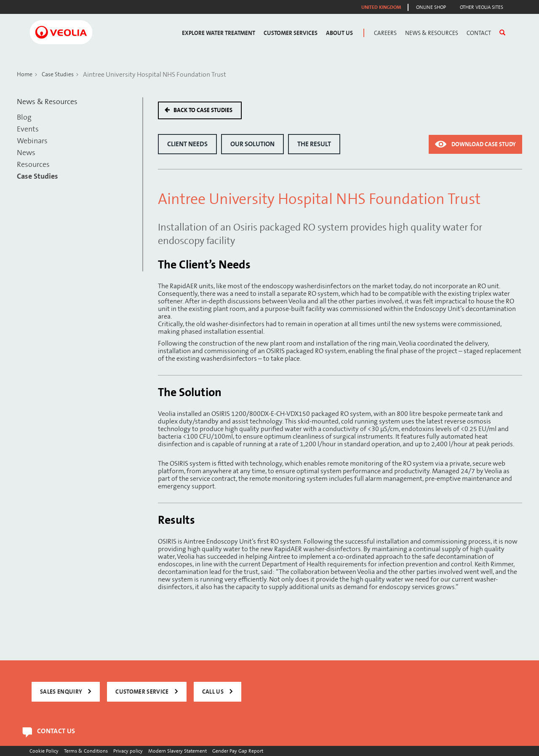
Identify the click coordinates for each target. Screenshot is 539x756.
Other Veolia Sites (482, 7)
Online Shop (431, 7)
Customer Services (291, 33)
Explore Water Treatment (219, 33)
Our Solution (252, 144)
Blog (24, 117)
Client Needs (187, 144)
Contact (479, 33)
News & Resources (432, 33)
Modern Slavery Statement (177, 751)
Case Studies (58, 74)
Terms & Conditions (86, 751)
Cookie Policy (44, 751)
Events (28, 129)
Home (25, 74)
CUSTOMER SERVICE (142, 692)
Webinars (32, 141)
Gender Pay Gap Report (238, 751)
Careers (385, 33)
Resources (33, 165)
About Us (339, 33)
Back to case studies (203, 110)
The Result (314, 144)
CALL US (213, 692)
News (26, 153)
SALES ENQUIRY (61, 692)
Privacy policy (128, 751)
